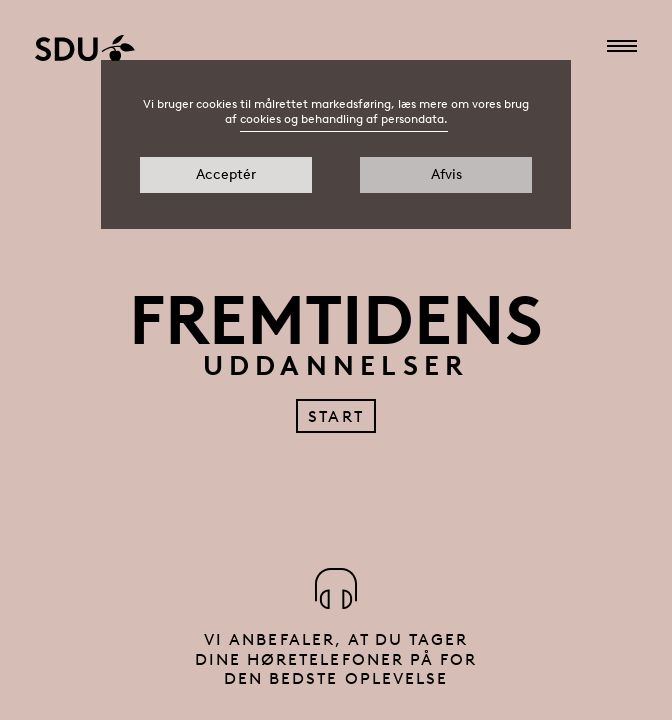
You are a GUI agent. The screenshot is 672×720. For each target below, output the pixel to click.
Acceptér (226, 174)
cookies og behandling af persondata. (344, 118)
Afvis (446, 174)
